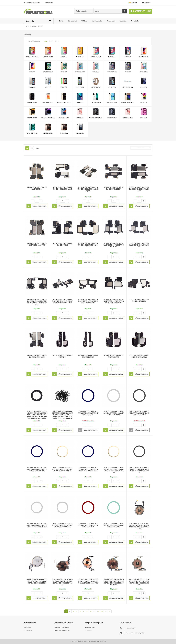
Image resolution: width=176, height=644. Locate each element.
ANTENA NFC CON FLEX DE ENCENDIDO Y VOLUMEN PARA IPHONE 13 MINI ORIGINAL (114, 582)
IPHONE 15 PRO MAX (96, 118)
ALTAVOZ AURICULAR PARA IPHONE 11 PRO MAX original (88, 189)
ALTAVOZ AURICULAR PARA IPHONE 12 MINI (114, 188)
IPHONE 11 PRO (48, 57)
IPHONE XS (112, 57)
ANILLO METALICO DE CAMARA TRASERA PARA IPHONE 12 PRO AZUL (37, 469)
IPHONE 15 (80, 118)
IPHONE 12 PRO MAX (64, 103)
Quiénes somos (28, 630)
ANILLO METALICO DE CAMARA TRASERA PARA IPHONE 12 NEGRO (139, 413)
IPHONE (40, 26)
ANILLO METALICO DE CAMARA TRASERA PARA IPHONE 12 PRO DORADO (62, 469)
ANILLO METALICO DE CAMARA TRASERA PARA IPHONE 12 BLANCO (114, 413)
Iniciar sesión (49, 2)
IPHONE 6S (96, 72)
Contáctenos (28, 627)
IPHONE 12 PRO (32, 103)
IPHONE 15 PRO (112, 118)
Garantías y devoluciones (62, 627)
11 (102, 611)
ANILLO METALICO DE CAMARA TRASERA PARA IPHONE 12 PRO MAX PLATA (37, 525)
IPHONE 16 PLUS (32, 133)
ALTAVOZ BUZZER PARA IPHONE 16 (62, 356)
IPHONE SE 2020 (128, 87)
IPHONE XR (80, 57)
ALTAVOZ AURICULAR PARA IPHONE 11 (37, 188)
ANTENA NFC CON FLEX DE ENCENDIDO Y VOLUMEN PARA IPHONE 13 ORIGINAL (139, 582)
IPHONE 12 (144, 87)
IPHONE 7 (64, 72)
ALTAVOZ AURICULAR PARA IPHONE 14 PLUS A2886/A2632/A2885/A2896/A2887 (63, 301)
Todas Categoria (81, 11)
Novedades (135, 21)
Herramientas (97, 21)
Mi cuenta (146, 2)
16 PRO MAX (64, 133)
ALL (46, 41)
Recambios (73, 21)
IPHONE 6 (128, 72)
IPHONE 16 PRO (48, 133)
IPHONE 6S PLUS (80, 72)
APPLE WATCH (96, 87)
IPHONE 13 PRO (96, 103)
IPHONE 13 (80, 103)
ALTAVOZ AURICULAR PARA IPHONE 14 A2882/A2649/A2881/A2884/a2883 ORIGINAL (37, 302)
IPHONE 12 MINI (48, 103)
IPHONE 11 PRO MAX (32, 57)
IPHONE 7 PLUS (48, 72)
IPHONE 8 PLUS (144, 57)
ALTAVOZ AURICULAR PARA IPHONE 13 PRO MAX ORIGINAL (114, 245)
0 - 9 (51, 41)
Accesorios (111, 21)
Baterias (123, 21)
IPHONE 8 (32, 72)
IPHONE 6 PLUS (112, 72)
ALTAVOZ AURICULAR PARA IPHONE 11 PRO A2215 (62, 188)
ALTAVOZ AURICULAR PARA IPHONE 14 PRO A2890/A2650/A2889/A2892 (88, 301)
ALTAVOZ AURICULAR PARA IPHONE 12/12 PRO (37, 244)
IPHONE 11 (64, 57)
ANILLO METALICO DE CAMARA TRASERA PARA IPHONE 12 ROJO (88, 525)
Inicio (61, 21)
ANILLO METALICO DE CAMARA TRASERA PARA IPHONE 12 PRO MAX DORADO (114, 470)
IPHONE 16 (144, 118)
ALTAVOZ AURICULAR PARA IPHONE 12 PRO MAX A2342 (139, 189)
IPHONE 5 (48, 87)
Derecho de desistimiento (62, 630)
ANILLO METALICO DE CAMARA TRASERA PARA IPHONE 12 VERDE (114, 525)
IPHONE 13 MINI (112, 103)
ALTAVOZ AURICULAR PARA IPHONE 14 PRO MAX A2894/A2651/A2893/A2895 (114, 301)
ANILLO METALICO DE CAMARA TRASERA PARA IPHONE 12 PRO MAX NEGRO (139, 470)
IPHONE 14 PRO (32, 118)
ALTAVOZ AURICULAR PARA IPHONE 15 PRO (139, 300)
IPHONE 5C (64, 87)
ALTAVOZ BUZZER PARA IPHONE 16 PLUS (88, 356)
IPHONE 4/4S (80, 87)
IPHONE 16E (80, 133)
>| (110, 611)
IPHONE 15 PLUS (128, 118)
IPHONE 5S (32, 87)
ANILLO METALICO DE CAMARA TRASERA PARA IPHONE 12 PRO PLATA (62, 525)
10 (98, 611)
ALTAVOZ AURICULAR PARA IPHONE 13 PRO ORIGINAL (139, 245)
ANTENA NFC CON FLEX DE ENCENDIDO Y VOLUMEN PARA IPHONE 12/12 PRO (88, 581)
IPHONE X (128, 57)
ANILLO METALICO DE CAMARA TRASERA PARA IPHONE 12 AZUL (88, 413)
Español (133, 3)
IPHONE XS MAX (96, 57)
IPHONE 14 (144, 103)
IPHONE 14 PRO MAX (48, 118)
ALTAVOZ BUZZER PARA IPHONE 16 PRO (114, 356)
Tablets (84, 21)
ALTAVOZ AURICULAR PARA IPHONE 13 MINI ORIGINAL (88, 245)
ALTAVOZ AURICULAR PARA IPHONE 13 (62, 244)
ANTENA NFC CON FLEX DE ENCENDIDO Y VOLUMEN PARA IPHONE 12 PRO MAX (63, 582)
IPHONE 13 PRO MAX (128, 103)
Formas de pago (90, 627)
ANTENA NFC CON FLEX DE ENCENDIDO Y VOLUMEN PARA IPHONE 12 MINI (37, 581)
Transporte (88, 630)
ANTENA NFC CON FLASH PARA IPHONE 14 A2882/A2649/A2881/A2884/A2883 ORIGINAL (139, 526)
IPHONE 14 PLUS (64, 118)
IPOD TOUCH (112, 87)
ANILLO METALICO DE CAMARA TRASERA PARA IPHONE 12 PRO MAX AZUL (88, 469)
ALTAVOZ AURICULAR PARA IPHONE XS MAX (37, 356)
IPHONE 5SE (144, 72)
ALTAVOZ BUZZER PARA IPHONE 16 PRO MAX (139, 356)
